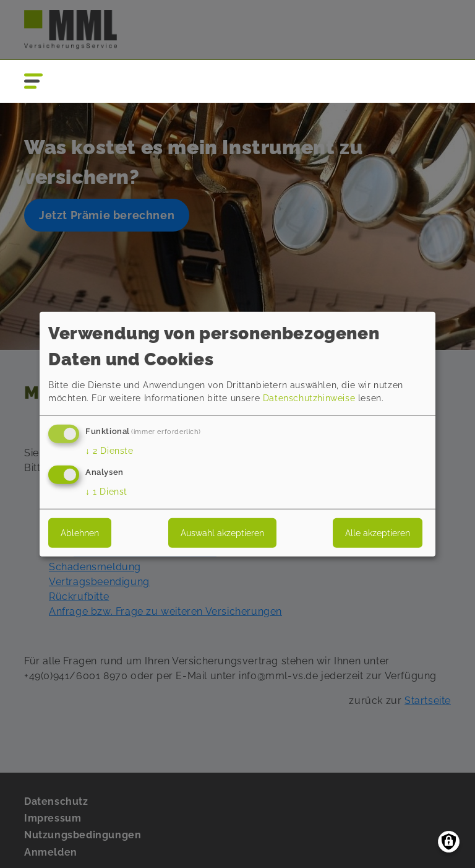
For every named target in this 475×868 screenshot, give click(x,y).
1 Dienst (106, 491)
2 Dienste (109, 451)
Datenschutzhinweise (309, 398)
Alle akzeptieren (378, 532)
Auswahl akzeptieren (222, 532)
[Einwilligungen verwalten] (449, 842)
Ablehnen (80, 532)
